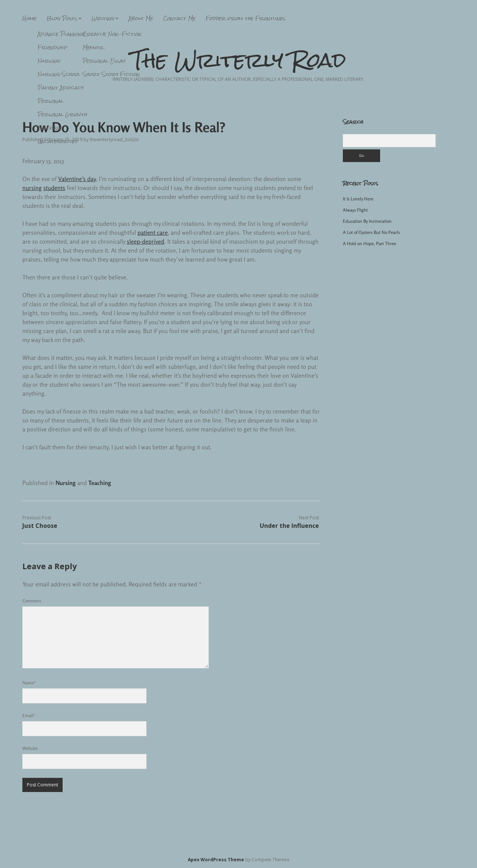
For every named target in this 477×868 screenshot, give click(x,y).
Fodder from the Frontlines (246, 18)
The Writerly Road (239, 60)
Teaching (100, 483)
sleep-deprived (146, 241)
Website (30, 748)
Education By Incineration (367, 221)
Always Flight (355, 210)
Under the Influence (289, 526)
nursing (32, 188)
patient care (153, 232)
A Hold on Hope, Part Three (369, 243)
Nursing (66, 483)
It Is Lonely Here (358, 199)
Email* (29, 715)
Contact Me (179, 18)
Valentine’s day (77, 179)
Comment (32, 601)
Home (29, 18)
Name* (29, 683)
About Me (141, 18)
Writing (103, 18)
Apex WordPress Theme (216, 860)
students (54, 188)
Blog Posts (62, 18)
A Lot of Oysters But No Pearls (371, 232)
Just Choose (40, 526)
